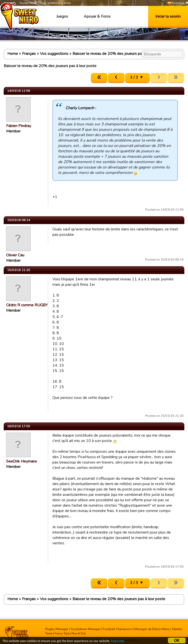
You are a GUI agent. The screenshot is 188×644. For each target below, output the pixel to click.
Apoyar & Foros (97, 16)
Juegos (62, 16)
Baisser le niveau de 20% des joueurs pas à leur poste (119, 54)
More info (118, 642)
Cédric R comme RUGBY (27, 305)
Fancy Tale (62, 633)
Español (176, 3)
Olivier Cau (15, 255)
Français (29, 54)
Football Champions (117, 629)
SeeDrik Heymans (22, 461)
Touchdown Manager (86, 629)
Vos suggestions (54, 54)
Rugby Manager (57, 629)
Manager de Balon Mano (152, 629)
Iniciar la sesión (168, 16)
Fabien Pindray (19, 126)
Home (13, 54)
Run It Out (79, 633)
